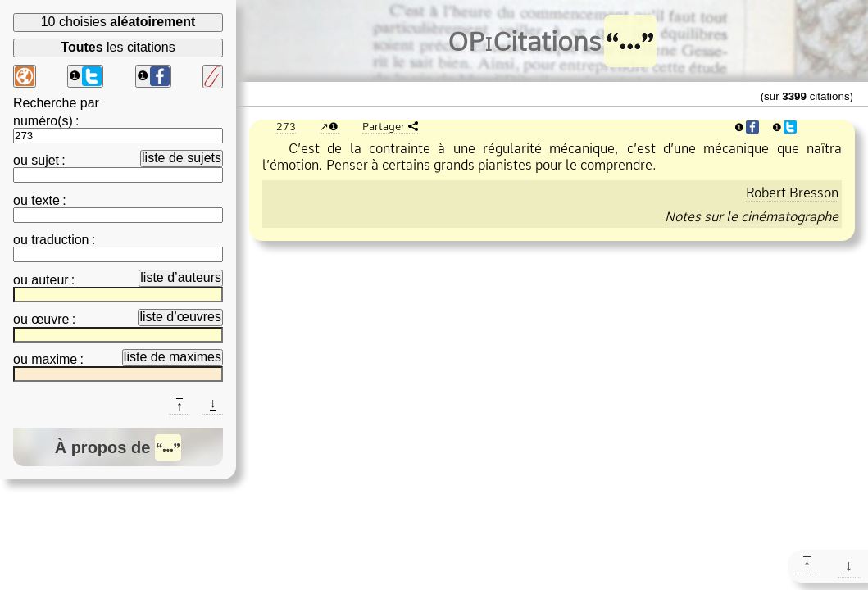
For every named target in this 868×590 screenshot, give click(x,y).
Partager (384, 126)
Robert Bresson (792, 193)
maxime (54, 359)
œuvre (50, 319)
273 (286, 126)
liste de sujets (182, 158)
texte (45, 200)
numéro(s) (43, 121)
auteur (50, 280)
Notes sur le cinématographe (752, 216)
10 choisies (118, 22)
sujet (45, 160)
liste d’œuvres (180, 317)
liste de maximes (173, 357)
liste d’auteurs (181, 277)
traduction (60, 240)
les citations (118, 47)
